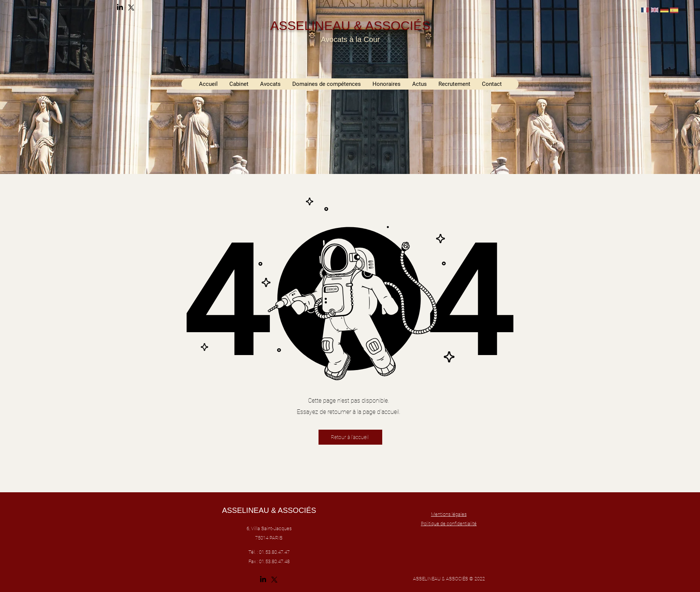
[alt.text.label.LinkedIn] (120, 7)
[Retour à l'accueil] (350, 437)
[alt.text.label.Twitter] (131, 7)
